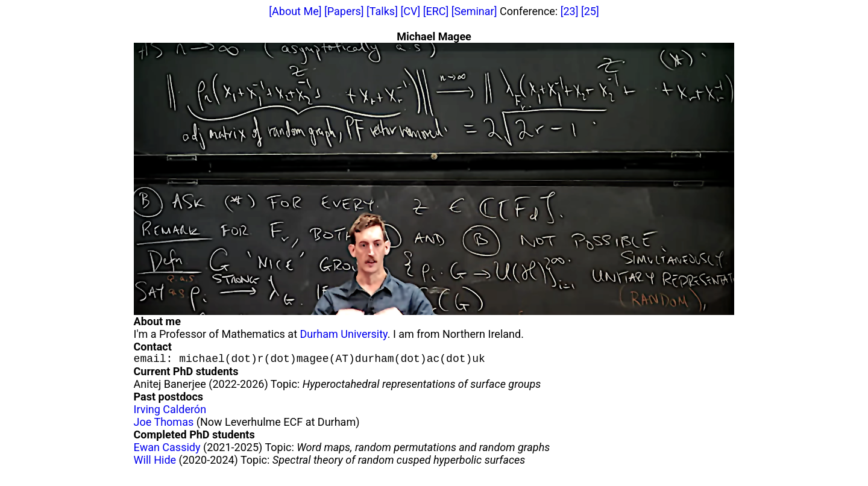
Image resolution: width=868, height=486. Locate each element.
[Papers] (344, 11)
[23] (570, 11)
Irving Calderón (170, 412)
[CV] (410, 11)
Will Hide (155, 462)
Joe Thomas (164, 424)
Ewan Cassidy (167, 450)
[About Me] (295, 11)
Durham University (344, 334)
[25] (590, 11)
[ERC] (436, 11)
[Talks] (382, 11)
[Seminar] (474, 11)
